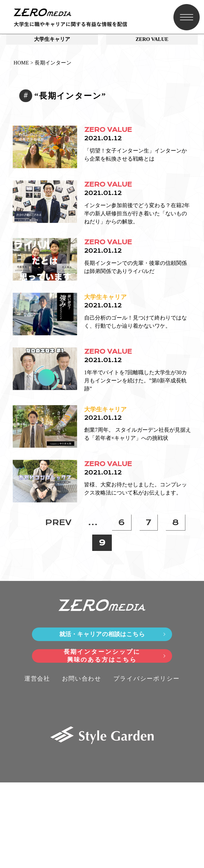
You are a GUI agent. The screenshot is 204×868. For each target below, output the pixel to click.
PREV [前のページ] (58, 608)
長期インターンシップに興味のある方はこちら (102, 742)
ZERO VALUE (152, 41)
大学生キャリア (52, 41)
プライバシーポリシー (147, 764)
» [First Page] (27, 608)
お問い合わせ (82, 764)
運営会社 (37, 764)
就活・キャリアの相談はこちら (102, 719)
